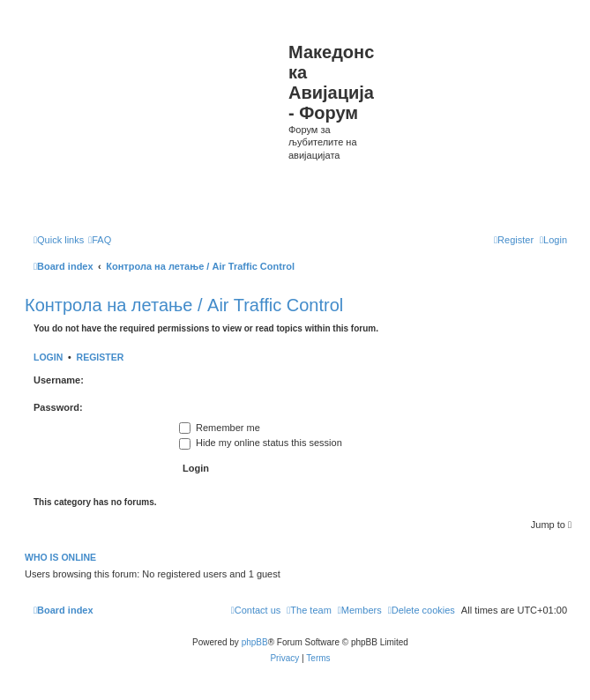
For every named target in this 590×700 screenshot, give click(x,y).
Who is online (60, 557)
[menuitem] (100, 240)
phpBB (255, 642)
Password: (58, 407)
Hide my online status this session (261, 443)
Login (48, 357)
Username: (59, 380)
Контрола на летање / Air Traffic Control (184, 305)
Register (101, 357)
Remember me (220, 428)
